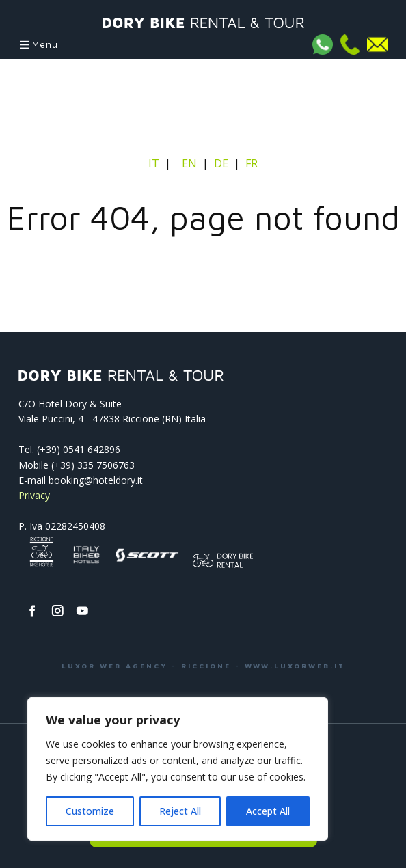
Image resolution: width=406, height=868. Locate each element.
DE (221, 163)
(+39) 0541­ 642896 (79, 449)
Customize (90, 811)
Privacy (34, 495)
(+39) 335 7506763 (93, 465)
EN (189, 163)
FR (252, 163)
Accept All (268, 811)
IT (155, 163)
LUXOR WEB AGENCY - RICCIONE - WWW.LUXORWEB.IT (203, 666)
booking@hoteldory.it (96, 480)
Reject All (180, 811)
